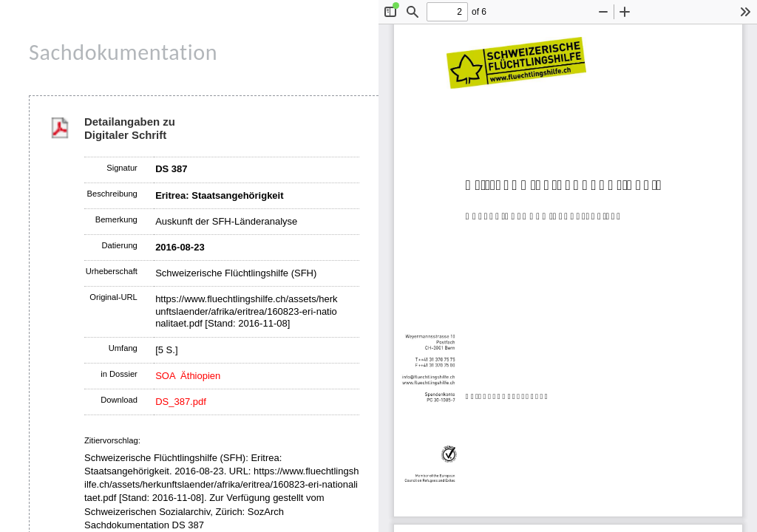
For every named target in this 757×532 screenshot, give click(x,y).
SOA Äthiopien (188, 376)
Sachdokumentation (123, 52)
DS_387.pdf (181, 402)
